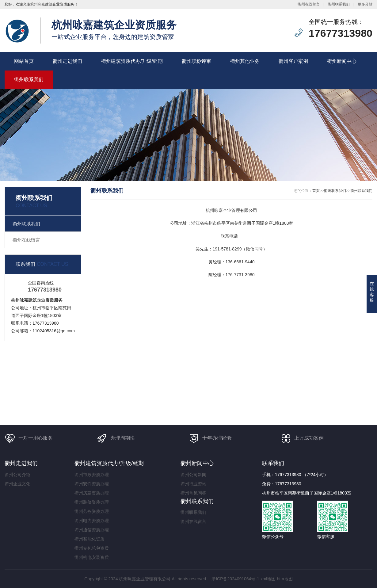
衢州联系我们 (339, 4)
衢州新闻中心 (342, 61)
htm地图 (285, 579)
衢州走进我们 (67, 61)
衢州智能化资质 (89, 539)
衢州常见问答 (193, 493)
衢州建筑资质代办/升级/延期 (132, 61)
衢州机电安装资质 (92, 557)
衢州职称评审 (196, 61)
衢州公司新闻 (193, 475)
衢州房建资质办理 (92, 493)
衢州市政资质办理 (92, 475)
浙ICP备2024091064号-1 (235, 579)
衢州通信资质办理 (92, 530)
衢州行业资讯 (193, 484)
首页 (316, 191)
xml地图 (268, 579)
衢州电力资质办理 (92, 521)
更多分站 (365, 4)
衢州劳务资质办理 (92, 511)
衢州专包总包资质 (92, 548)
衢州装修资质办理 (92, 502)
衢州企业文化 (17, 484)
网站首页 (24, 61)
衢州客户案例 (293, 61)
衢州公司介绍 (17, 475)
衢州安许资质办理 (92, 484)
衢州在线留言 (309, 4)
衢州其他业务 (245, 61)
